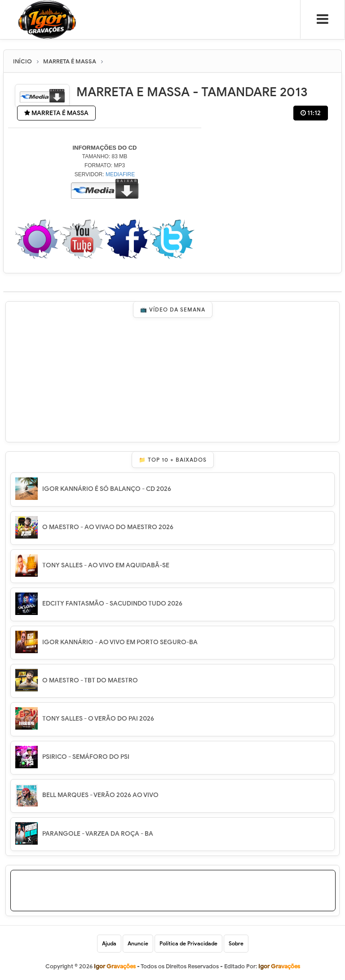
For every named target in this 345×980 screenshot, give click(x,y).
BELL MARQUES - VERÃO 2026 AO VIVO (100, 795)
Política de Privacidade (188, 943)
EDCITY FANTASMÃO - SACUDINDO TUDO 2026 (112, 604)
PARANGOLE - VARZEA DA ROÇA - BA (98, 834)
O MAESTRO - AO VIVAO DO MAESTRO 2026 (108, 527)
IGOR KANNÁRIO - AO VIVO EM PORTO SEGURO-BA (120, 642)
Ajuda (109, 943)
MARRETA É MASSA (56, 113)
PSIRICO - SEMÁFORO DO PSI (86, 757)
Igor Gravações (279, 966)
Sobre (236, 943)
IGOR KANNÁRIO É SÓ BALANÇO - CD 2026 (107, 489)
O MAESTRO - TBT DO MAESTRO (90, 680)
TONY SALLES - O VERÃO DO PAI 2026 (98, 719)
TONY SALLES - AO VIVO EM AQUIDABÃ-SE (106, 565)
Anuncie (138, 943)
